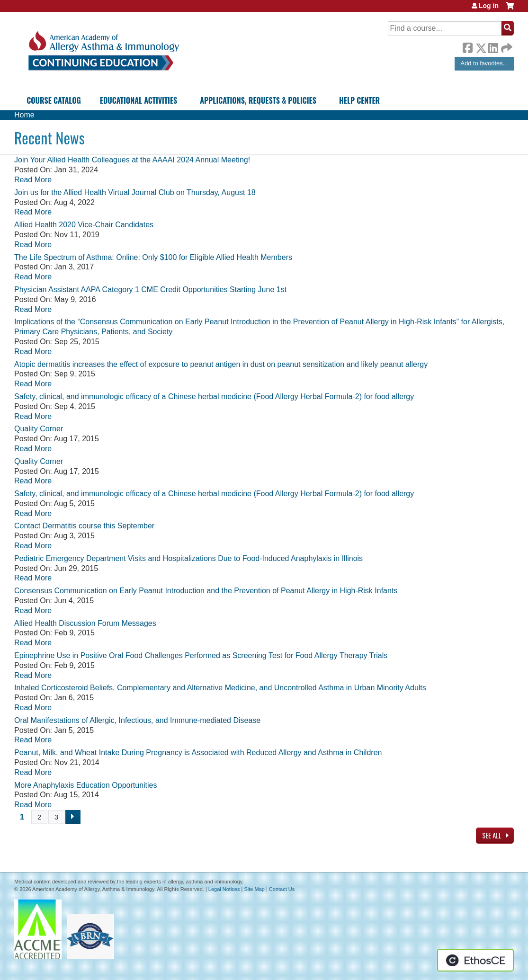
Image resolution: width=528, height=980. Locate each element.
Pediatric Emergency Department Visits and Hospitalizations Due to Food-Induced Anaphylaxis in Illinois (188, 558)
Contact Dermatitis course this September (84, 526)
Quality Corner (39, 429)
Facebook (467, 46)
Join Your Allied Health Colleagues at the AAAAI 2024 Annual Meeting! (132, 160)
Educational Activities (139, 100)
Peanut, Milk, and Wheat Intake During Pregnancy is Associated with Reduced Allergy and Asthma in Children (198, 753)
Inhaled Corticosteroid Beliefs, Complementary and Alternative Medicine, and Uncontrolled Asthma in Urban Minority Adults (220, 688)
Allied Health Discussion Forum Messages (85, 623)
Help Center (359, 100)
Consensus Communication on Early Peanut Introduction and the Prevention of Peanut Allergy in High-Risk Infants (206, 591)
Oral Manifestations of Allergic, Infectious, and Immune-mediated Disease (137, 720)
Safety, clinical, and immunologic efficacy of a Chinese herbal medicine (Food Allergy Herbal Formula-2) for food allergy (214, 396)
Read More (33, 180)
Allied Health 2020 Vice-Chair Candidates (84, 225)
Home (24, 115)
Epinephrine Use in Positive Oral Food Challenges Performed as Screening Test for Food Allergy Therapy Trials (201, 655)
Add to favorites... (484, 63)
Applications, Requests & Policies (258, 100)
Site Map (254, 889)
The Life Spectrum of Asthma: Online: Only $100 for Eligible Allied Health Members (153, 257)
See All (492, 835)
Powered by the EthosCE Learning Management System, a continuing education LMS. (475, 960)
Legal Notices (224, 889)
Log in (489, 6)
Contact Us (282, 889)
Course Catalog (54, 100)
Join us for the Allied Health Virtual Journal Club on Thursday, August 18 (135, 192)
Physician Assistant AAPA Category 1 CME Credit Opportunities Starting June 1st (150, 290)
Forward (506, 46)
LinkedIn (493, 46)
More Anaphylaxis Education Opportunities (86, 785)
